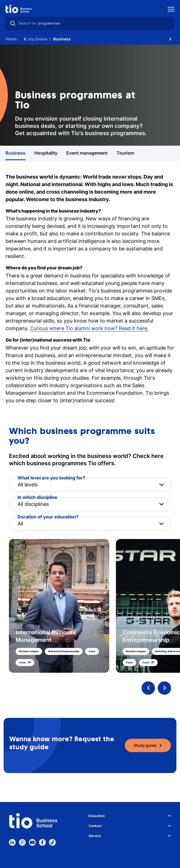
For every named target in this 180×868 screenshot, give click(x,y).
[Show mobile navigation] (171, 10)
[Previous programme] (148, 688)
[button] (90, 606)
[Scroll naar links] (25, 39)
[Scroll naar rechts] (170, 39)
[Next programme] (164, 688)
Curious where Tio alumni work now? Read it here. (89, 328)
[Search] (13, 23)
